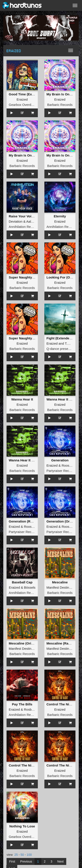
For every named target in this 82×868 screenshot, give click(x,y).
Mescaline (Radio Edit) (64, 643)
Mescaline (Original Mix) (28, 643)
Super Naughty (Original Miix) (32, 338)
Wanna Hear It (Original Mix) (31, 460)
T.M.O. (70, 343)
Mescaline (60, 582)
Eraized (22, 99)
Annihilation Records (24, 227)
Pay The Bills (22, 704)
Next (60, 861)
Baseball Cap (22, 582)
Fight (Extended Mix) (63, 338)
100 (29, 855)
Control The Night (60, 704)
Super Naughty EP (23, 277)
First (12, 861)
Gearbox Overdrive (23, 105)
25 (16, 855)
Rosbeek (30, 709)
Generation (60, 460)
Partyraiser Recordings (63, 471)
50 (22, 855)
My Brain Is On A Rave (64, 94)
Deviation (16, 221)
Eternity (60, 216)
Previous (26, 861)
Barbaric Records (60, 105)
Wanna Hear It (22, 399)
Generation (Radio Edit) (27, 521)
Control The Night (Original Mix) (34, 765)
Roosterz (68, 465)
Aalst (30, 221)
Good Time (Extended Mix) (29, 94)
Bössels (30, 587)
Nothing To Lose (22, 826)
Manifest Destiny (59, 587)
